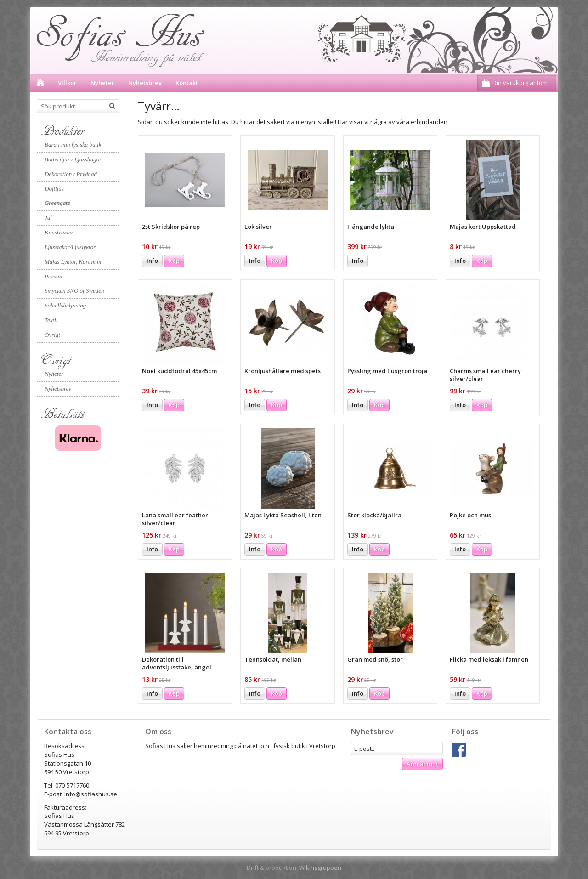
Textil (51, 320)
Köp (174, 261)
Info (152, 261)
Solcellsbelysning (65, 305)
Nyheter (102, 83)
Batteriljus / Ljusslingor (73, 159)
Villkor (67, 83)
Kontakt (187, 83)
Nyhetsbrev (145, 83)
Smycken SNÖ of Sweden (74, 291)
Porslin (53, 276)
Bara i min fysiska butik (73, 145)
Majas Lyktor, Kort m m (73, 262)
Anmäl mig (422, 764)
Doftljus (54, 189)
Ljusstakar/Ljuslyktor (70, 247)
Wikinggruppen (320, 868)
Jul (48, 218)
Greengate (57, 203)
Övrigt (52, 335)
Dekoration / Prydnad (71, 174)
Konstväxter (59, 232)
